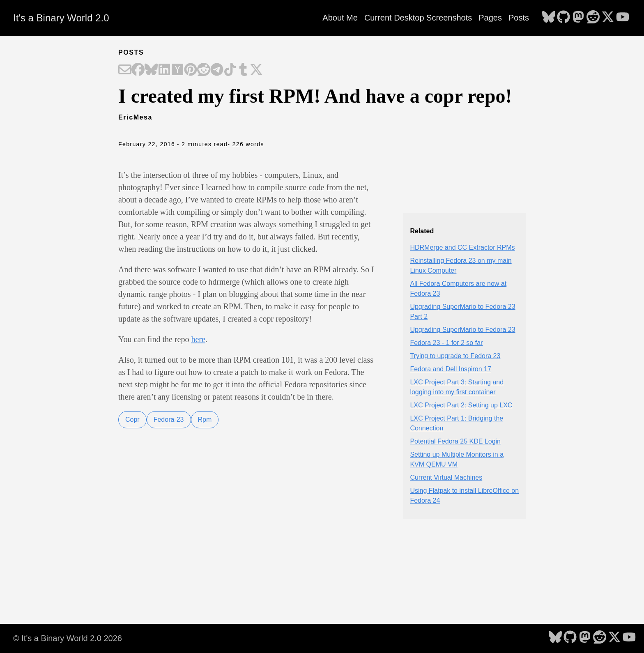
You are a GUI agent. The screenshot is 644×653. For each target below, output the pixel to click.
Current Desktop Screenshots (418, 18)
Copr (132, 420)
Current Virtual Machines (446, 477)
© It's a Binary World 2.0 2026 (68, 638)
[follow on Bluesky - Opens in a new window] (549, 18)
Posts (519, 18)
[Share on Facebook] (138, 70)
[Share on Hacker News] (177, 70)
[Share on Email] (125, 70)
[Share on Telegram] (217, 70)
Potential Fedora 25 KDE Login (455, 441)
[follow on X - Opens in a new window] (608, 18)
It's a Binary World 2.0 (61, 18)
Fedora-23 (169, 420)
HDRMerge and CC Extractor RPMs (462, 247)
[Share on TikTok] (230, 70)
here (198, 339)
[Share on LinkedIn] (164, 70)
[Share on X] (256, 70)
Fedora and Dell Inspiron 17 (450, 369)
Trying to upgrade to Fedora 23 (455, 356)
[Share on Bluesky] (151, 70)
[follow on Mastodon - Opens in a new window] (578, 18)
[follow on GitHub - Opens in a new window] (563, 18)
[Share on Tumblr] (243, 70)
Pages (490, 18)
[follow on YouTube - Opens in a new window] (623, 18)
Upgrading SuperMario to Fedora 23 (462, 330)
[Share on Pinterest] (191, 70)
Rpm (205, 420)
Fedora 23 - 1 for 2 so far (446, 343)
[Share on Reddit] (204, 70)
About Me (340, 18)
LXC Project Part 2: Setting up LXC (461, 405)
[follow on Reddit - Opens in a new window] (593, 18)
